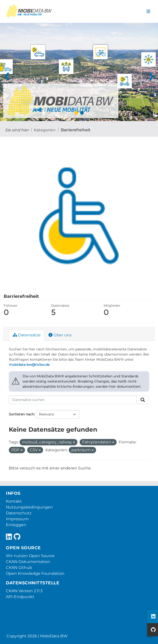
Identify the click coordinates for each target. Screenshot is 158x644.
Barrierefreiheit (76, 130)
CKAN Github (19, 568)
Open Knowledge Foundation (35, 573)
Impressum (17, 519)
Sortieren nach (21, 414)
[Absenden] (143, 400)
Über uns (60, 335)
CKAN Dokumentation (28, 562)
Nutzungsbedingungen (29, 507)
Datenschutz (19, 513)
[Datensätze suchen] (73, 400)
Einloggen (16, 525)
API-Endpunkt (20, 597)
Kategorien (45, 130)
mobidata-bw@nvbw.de (29, 365)
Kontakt (14, 501)
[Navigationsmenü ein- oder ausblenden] (148, 12)
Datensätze (27, 335)
